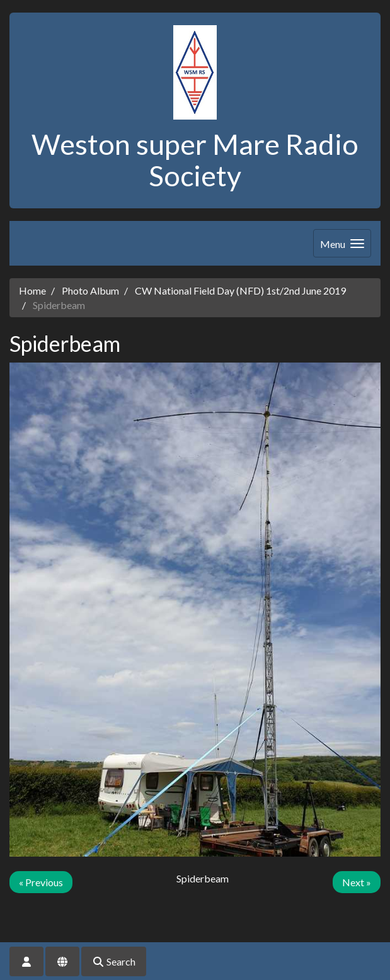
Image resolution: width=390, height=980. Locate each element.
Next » (357, 882)
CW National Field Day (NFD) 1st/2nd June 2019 (240, 290)
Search (114, 961)
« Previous (41, 882)
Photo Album (90, 290)
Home (32, 290)
